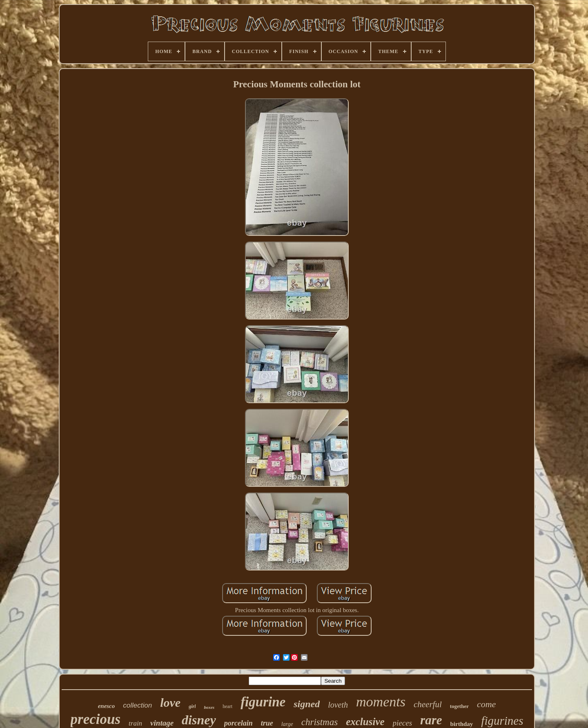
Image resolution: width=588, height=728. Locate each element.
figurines (502, 721)
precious (96, 719)
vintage (162, 723)
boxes (209, 707)
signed (307, 704)
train (135, 723)
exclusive (365, 722)
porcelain (238, 723)
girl (192, 706)
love (170, 702)
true (267, 723)
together (459, 706)
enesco (107, 706)
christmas (320, 722)
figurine (263, 702)
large (287, 724)
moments (381, 702)
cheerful (428, 704)
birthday (461, 724)
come (486, 704)
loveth (338, 705)
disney (199, 720)
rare (431, 720)
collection (137, 705)
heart (227, 706)
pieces (402, 723)
